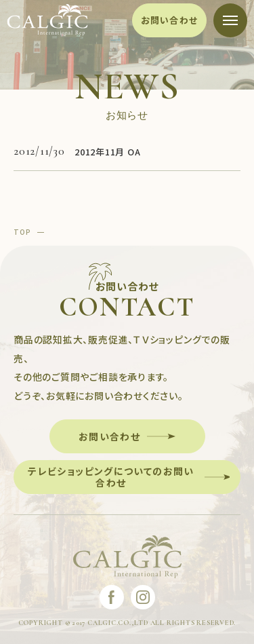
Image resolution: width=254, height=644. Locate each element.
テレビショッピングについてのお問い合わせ (111, 477)
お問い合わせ (170, 20)
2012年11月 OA (108, 152)
